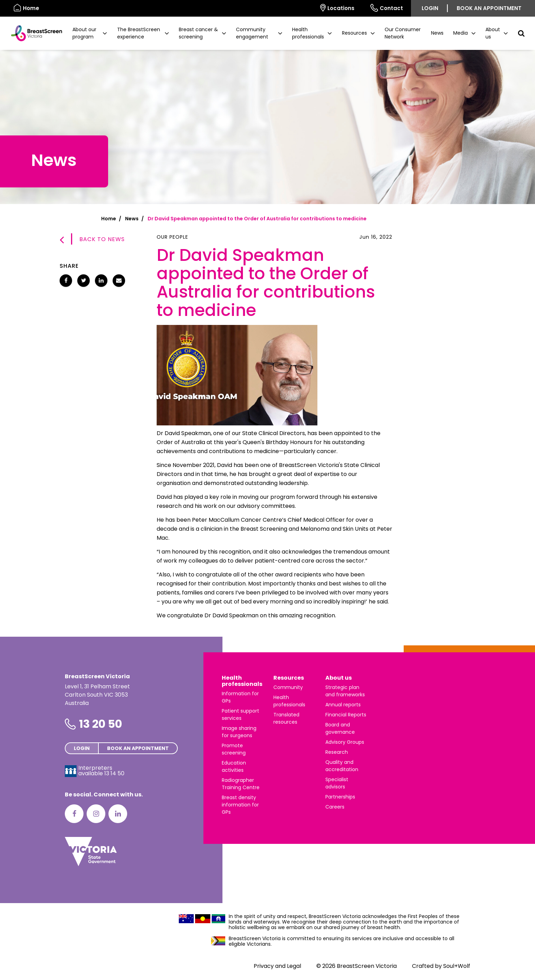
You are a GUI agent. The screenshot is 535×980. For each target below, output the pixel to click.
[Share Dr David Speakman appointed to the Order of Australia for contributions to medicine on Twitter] (84, 281)
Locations (337, 8)
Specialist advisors (337, 783)
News (437, 33)
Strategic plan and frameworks (345, 691)
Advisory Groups (345, 742)
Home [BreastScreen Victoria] (26, 8)
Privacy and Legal (277, 966)
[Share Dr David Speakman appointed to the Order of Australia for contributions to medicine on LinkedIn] (101, 281)
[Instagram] (96, 814)
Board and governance (340, 728)
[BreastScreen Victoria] (34, 33)
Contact (387, 8)
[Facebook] (74, 814)
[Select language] (304, 8)
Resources (289, 678)
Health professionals (242, 681)
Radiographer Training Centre (241, 784)
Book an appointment (489, 8)
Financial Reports (346, 715)
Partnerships (340, 797)
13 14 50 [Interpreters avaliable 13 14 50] (114, 773)
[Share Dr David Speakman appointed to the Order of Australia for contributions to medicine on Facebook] (66, 281)
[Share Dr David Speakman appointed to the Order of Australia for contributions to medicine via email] (119, 281)
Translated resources (286, 718)
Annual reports (343, 705)
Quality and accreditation (342, 766)
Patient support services (240, 714)
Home (109, 219)
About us (339, 678)
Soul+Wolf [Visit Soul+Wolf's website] (457, 966)
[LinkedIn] (118, 814)
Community (288, 687)
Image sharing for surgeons (239, 732)
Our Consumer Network (403, 33)
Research (337, 752)
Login (430, 8)
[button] (90, 33)
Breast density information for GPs (240, 805)
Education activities (234, 766)
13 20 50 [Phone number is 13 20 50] (100, 724)
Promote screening (234, 749)
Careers (335, 807)
